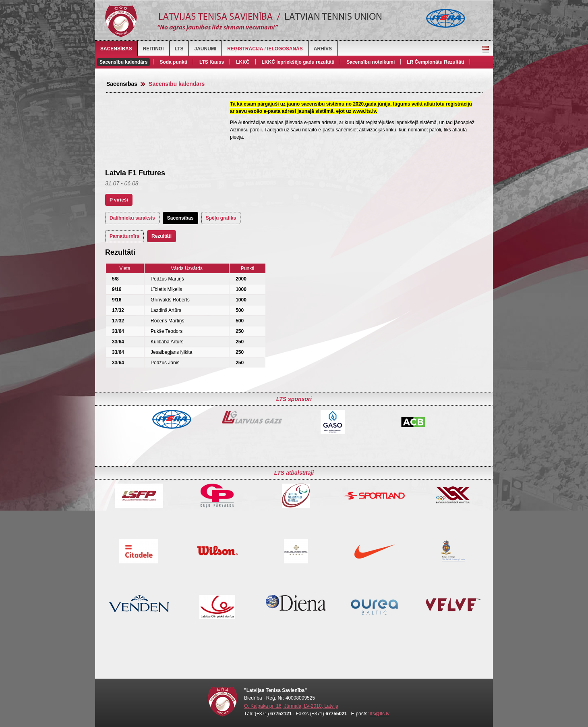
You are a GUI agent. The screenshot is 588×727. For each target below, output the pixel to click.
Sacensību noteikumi (371, 62)
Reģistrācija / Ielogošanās (265, 49)
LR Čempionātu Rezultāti (435, 62)
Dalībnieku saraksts (132, 218)
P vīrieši (119, 200)
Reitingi (153, 49)
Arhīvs (323, 49)
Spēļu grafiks (221, 218)
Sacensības (116, 49)
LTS (179, 49)
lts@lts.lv (380, 714)
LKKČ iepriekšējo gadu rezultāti (298, 62)
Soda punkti (173, 62)
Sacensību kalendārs (123, 62)
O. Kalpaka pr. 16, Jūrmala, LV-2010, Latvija (291, 706)
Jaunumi (205, 49)
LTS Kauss (212, 62)
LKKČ (243, 62)
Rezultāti (161, 236)
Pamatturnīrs (124, 236)
